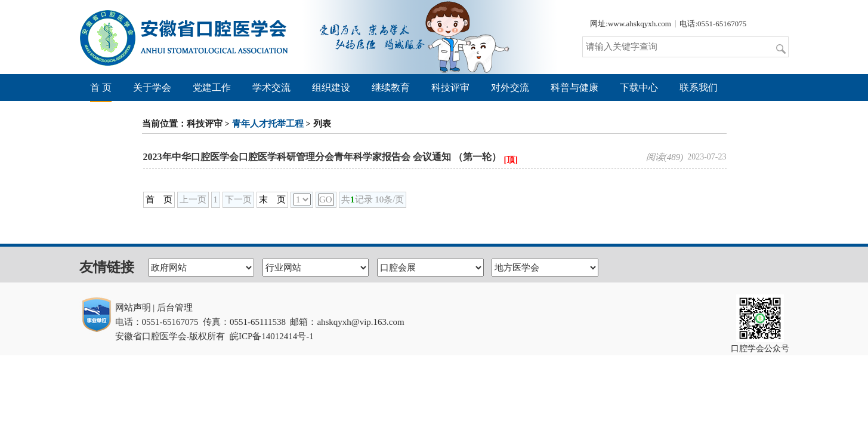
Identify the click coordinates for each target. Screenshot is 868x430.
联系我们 (699, 87)
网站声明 (133, 308)
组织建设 (331, 87)
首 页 (101, 87)
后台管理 (175, 308)
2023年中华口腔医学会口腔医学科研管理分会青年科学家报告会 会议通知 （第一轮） (322, 157)
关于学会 (152, 87)
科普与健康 (574, 87)
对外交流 (510, 87)
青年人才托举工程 (268, 124)
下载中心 (639, 87)
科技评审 (450, 87)
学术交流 (271, 87)
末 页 (272, 199)
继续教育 (391, 87)
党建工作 (212, 87)
